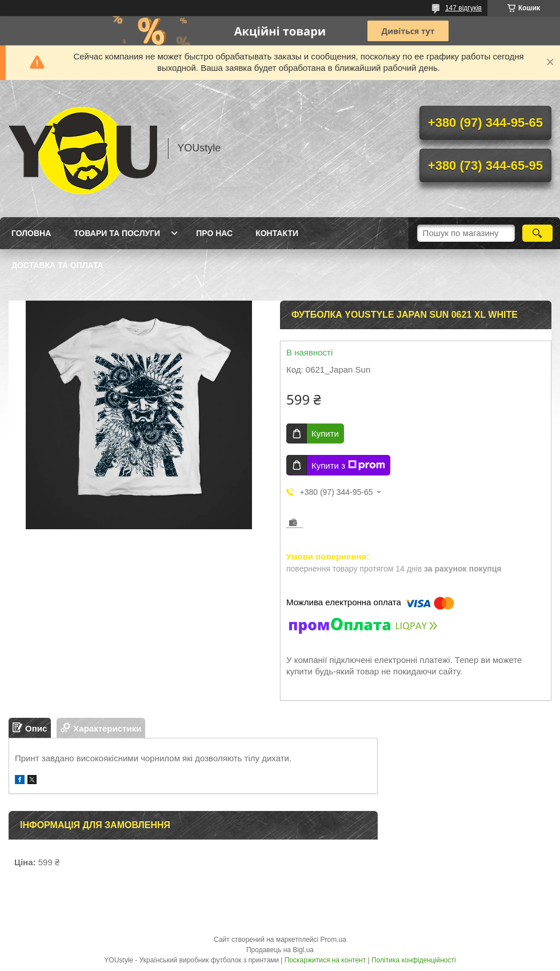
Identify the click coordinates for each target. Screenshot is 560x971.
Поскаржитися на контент (325, 960)
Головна (31, 233)
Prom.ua (333, 940)
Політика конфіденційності (414, 960)
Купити (325, 433)
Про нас (214, 233)
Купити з (348, 465)
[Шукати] (537, 233)
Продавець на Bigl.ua (280, 950)
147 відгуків (463, 8)
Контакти (277, 233)
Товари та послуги (117, 233)
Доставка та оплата (57, 265)
